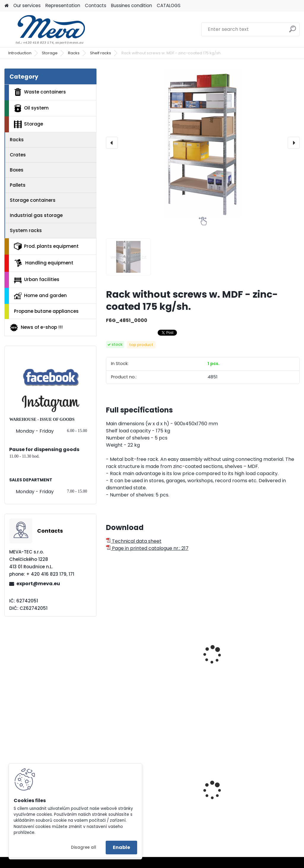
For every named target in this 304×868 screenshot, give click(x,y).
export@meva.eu (38, 584)
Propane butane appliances (46, 311)
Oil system (31, 108)
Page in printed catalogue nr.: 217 (147, 548)
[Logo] (45, 29)
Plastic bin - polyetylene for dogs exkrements (200, 797)
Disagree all (84, 847)
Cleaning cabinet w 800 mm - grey (265, 789)
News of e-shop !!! (36, 328)
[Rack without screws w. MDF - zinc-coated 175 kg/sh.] (203, 143)
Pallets (18, 185)
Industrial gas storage (36, 215)
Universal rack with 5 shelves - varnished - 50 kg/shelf (201, 657)
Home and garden (40, 296)
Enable (121, 847)
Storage (50, 53)
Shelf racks (100, 53)
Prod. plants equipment (46, 246)
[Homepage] (7, 6)
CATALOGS (169, 5)
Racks (74, 53)
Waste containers (40, 92)
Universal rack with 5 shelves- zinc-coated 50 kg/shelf (267, 657)
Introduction (20, 53)
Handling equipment (44, 263)
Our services (27, 5)
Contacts (96, 5)
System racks (26, 230)
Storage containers (33, 200)
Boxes (17, 170)
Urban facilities (37, 280)
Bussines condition (132, 5)
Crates (18, 155)
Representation (63, 5)
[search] (293, 31)
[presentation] (112, 143)
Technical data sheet (134, 541)
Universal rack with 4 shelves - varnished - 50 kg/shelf (135, 657)
